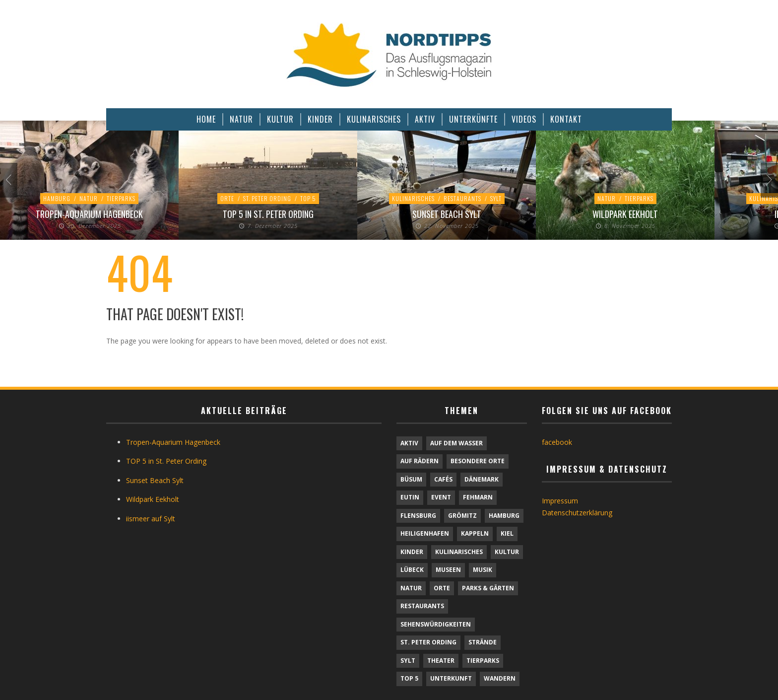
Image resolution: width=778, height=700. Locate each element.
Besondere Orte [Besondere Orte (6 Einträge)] (478, 461)
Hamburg (57, 198)
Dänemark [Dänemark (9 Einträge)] (482, 479)
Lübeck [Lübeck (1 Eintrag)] (412, 570)
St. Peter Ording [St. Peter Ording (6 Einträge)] (428, 642)
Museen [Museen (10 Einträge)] (448, 570)
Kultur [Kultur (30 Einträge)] (507, 552)
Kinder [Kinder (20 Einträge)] (412, 552)
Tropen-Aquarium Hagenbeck (89, 214)
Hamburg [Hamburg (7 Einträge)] (504, 516)
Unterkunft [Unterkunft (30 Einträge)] (451, 678)
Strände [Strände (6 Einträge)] (483, 642)
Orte (227, 198)
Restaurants (462, 198)
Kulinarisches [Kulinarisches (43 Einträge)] (459, 552)
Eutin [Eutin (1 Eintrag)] (410, 497)
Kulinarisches (413, 198)
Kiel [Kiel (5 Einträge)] (507, 533)
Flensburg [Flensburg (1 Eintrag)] (418, 516)
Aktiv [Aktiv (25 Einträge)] (409, 443)
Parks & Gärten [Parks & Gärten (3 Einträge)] (488, 588)
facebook (557, 442)
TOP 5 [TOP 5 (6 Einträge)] (409, 678)
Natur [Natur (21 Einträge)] (411, 588)
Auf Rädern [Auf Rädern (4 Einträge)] (420, 461)
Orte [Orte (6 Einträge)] (442, 588)
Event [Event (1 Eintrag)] (441, 497)
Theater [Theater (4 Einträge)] (441, 661)
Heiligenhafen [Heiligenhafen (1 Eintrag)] (425, 533)
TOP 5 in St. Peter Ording (268, 214)
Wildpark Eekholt (625, 214)
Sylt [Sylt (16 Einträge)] (408, 661)
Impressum (560, 501)
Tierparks (121, 198)
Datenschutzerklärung (577, 513)
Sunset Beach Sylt (447, 214)
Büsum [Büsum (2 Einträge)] (411, 479)
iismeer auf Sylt (151, 519)
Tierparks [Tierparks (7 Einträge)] (483, 661)
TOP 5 (308, 198)
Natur (89, 198)
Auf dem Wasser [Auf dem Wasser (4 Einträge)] (456, 443)
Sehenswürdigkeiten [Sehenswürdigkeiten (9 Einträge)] (436, 624)
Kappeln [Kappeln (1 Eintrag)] (475, 533)
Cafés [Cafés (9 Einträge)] (443, 479)
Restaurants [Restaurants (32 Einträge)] (422, 606)
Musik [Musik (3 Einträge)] (483, 570)
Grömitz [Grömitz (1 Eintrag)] (462, 516)
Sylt (496, 198)
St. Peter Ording (267, 198)
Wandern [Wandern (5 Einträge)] (500, 678)
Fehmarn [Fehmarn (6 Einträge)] (478, 497)
